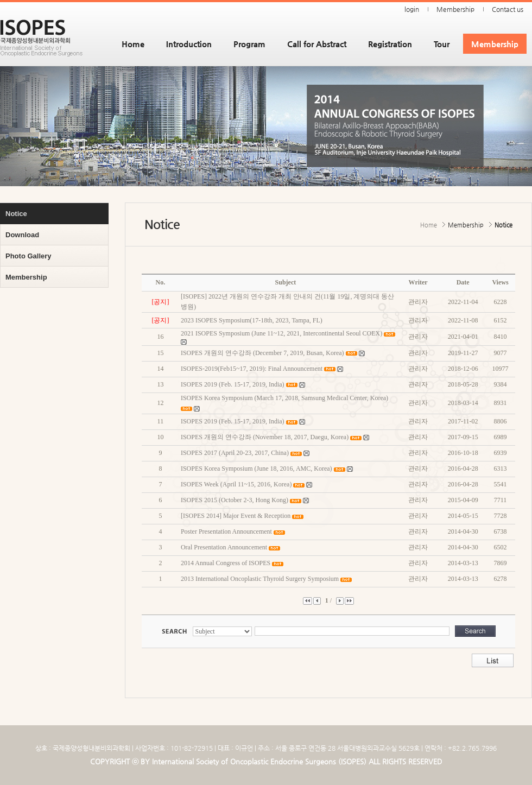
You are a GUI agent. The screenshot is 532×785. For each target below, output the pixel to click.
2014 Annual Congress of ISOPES (226, 563)
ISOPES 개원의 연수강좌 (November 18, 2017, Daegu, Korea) (265, 437)
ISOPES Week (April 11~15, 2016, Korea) (236, 484)
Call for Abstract (317, 44)
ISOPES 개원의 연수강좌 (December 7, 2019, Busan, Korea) (262, 353)
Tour (442, 44)
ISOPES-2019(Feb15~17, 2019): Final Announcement (252, 369)
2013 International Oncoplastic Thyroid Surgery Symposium (260, 579)
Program (249, 44)
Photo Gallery (28, 256)
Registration (390, 44)
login (412, 9)
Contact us (508, 9)
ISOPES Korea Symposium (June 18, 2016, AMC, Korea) (256, 469)
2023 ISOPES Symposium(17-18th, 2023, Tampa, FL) (252, 320)
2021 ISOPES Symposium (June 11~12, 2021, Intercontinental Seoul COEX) (281, 333)
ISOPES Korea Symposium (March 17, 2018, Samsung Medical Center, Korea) (284, 398)
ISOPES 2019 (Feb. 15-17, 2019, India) (233, 384)
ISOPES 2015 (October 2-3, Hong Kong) (235, 500)
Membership (455, 9)
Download (22, 235)
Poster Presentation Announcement (226, 531)
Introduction (189, 44)
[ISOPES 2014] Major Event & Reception (236, 516)
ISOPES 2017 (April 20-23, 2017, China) (235, 453)
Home (133, 44)
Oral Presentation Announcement (224, 547)
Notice (16, 214)
